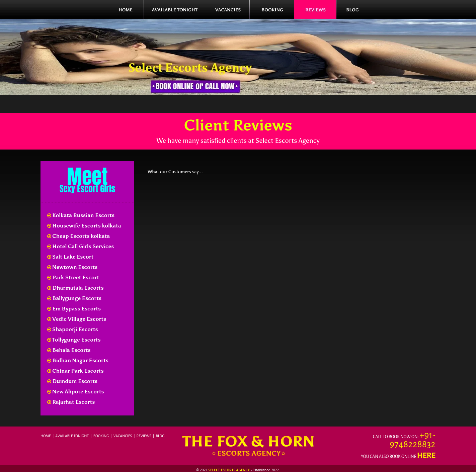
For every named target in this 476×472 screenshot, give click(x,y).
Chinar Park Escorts (75, 371)
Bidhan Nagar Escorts (78, 360)
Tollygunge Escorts (74, 340)
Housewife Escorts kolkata (84, 226)
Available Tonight (72, 436)
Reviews (144, 436)
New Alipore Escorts (76, 392)
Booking (101, 436)
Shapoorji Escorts (73, 329)
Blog (160, 436)
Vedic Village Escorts (77, 319)
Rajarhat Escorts (71, 402)
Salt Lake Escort (70, 257)
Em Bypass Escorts (74, 309)
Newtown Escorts (72, 267)
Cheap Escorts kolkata (78, 236)
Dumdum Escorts (72, 381)
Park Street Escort (73, 277)
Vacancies (123, 436)
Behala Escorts (69, 350)
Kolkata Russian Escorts (81, 215)
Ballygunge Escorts (74, 298)
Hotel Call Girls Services (81, 246)
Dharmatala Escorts (75, 288)
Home (46, 436)
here (426, 456)
